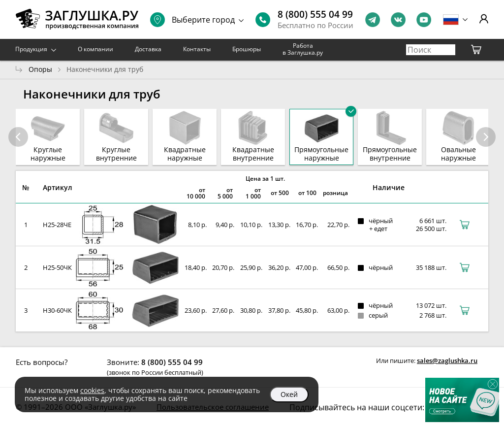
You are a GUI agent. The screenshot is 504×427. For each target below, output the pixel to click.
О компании (95, 49)
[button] (486, 137)
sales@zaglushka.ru (447, 361)
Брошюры (247, 49)
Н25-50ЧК (57, 267)
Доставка (148, 49)
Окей (289, 394)
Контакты (197, 49)
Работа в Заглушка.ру (303, 49)
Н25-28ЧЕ (57, 225)
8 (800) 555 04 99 (315, 14)
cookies (92, 390)
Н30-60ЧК (57, 310)
